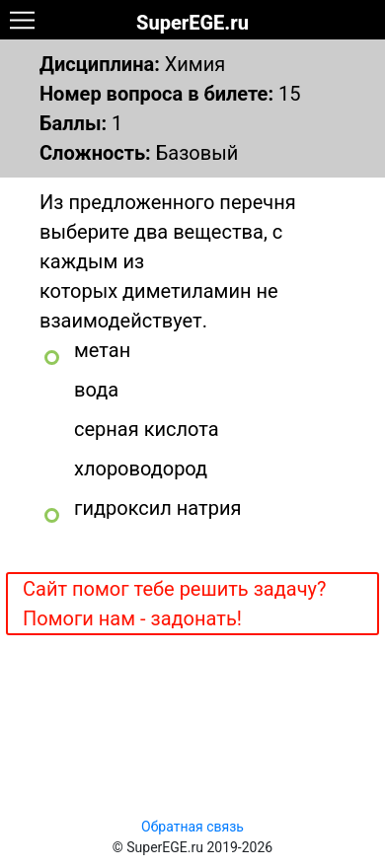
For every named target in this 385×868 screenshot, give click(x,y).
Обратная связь (192, 827)
